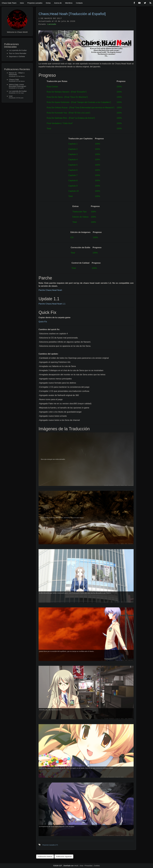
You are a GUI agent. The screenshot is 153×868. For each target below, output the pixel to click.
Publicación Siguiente (64, 857)
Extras (48, 3)
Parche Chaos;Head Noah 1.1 (52, 304)
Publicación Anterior (45, 857)
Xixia (82, 866)
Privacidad (89, 866)
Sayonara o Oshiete (17, 56)
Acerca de (58, 3)
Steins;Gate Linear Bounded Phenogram (20, 86)
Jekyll (76, 866)
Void (20, 97)
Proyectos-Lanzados (50, 845)
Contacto (79, 3)
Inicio (22, 3)
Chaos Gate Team (9, 3)
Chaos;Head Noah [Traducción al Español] (72, 14)
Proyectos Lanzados (35, 3)
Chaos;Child (20, 80)
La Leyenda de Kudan (18, 50)
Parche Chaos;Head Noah (50, 290)
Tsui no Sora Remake (18, 53)
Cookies (97, 866)
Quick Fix (43, 322)
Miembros (69, 3)
